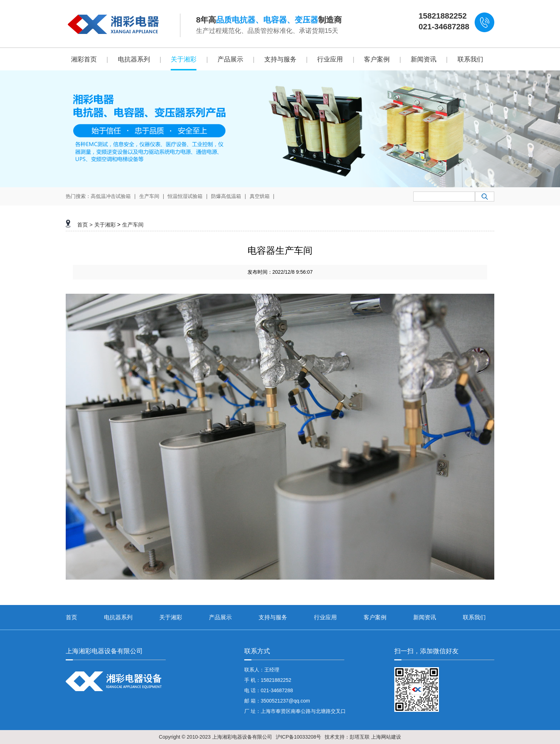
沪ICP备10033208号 (299, 737)
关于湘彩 (105, 225)
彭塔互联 (360, 737)
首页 (82, 225)
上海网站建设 (386, 737)
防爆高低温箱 (226, 196)
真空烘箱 (260, 196)
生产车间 (149, 196)
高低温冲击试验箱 (111, 196)
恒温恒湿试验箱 (185, 196)
